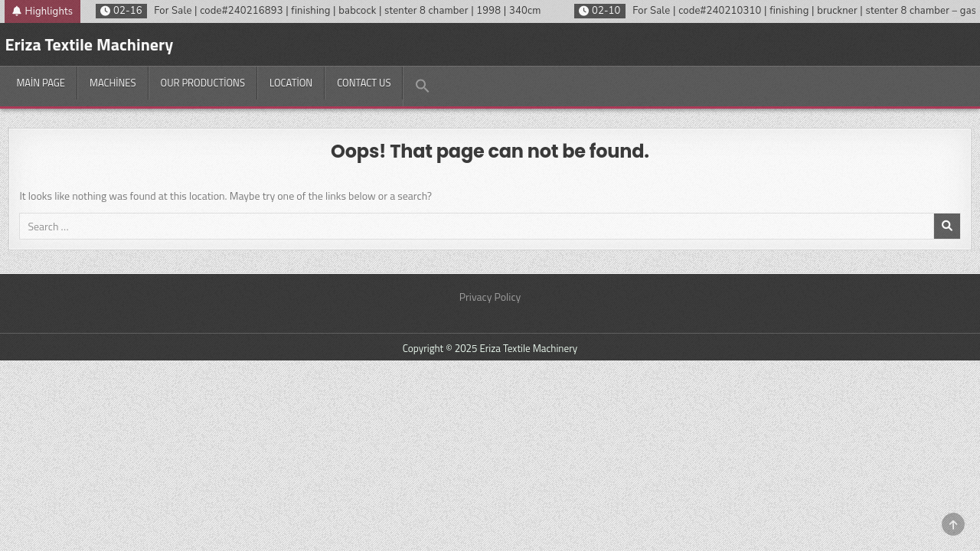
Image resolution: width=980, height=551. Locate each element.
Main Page (41, 83)
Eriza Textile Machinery (89, 44)
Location (291, 83)
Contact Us (364, 83)
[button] (422, 86)
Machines (113, 83)
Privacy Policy (490, 297)
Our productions (203, 83)
